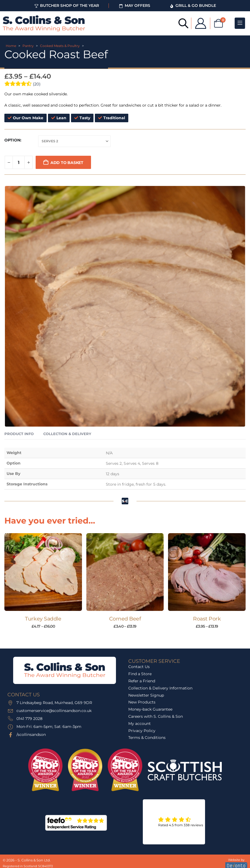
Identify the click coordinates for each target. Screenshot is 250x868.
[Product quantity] (19, 162)
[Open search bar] (181, 23)
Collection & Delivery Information (160, 688)
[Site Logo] (44, 23)
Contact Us (139, 667)
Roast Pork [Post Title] (207, 619)
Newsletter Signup (146, 695)
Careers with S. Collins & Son (156, 716)
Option (12, 140)
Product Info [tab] (19, 434)
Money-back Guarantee (150, 709)
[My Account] (198, 23)
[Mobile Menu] (240, 23)
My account (140, 724)
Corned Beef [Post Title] (125, 619)
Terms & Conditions (147, 738)
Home (11, 46)
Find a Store (140, 674)
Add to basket (67, 163)
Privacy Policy (142, 731)
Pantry (28, 46)
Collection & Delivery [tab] (67, 434)
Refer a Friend (142, 681)
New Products (142, 702)
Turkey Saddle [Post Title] (43, 619)
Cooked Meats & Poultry (60, 46)
